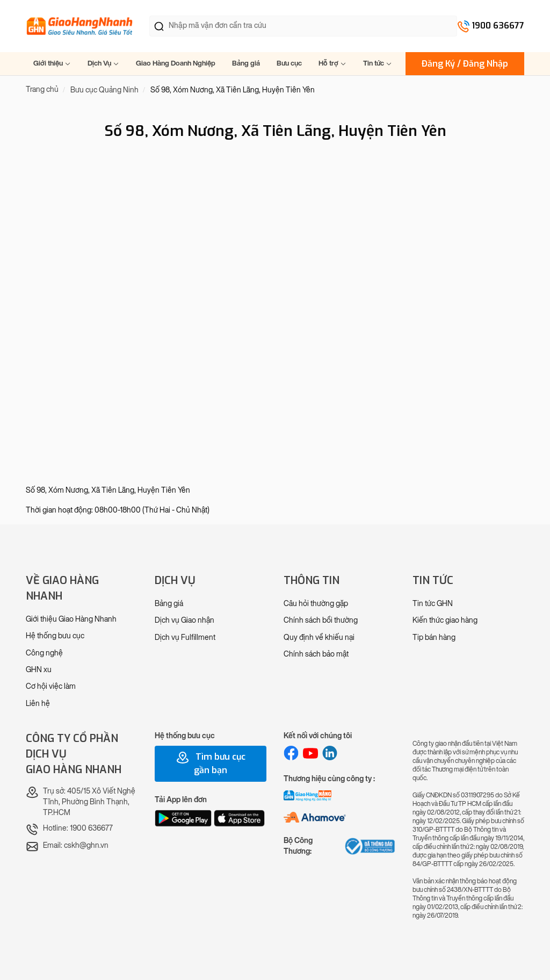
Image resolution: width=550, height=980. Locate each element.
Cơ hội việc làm (51, 686)
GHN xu (39, 670)
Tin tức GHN (433, 604)
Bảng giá (246, 63)
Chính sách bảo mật (316, 654)
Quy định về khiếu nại (319, 637)
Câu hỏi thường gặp (316, 604)
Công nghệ (44, 653)
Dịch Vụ (103, 63)
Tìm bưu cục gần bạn (211, 763)
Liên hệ (38, 704)
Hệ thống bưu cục (55, 636)
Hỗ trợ (332, 63)
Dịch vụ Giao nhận (184, 620)
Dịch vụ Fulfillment (185, 637)
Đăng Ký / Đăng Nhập (465, 64)
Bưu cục (289, 63)
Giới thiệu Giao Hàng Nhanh (71, 619)
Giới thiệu (52, 63)
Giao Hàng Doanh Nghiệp (176, 63)
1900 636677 (498, 26)
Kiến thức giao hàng (445, 620)
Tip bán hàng (434, 637)
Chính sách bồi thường (321, 620)
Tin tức (378, 63)
